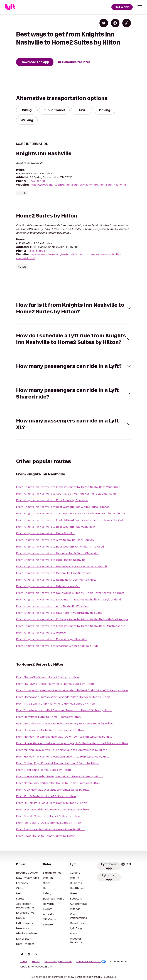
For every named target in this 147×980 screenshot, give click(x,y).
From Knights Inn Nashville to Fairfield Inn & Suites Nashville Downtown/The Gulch (71, 520)
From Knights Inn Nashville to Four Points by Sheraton (52, 500)
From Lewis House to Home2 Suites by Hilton (46, 836)
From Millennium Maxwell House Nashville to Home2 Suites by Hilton (62, 750)
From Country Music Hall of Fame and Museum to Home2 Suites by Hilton (64, 710)
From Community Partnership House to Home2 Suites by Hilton (58, 783)
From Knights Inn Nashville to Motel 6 (41, 633)
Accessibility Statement (58, 962)
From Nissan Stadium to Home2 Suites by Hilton (47, 677)
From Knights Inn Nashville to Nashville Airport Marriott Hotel (57, 580)
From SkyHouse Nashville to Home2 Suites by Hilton (51, 829)
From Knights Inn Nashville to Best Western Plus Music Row (55, 527)
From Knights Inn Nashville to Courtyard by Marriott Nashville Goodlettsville (66, 494)
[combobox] (126, 864)
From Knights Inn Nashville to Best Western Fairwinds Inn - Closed (60, 547)
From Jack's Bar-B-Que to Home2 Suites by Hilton (49, 823)
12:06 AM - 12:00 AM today (35, 173)
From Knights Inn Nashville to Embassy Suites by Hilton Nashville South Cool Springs (72, 619)
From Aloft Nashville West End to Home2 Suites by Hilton (54, 790)
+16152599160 (36, 181)
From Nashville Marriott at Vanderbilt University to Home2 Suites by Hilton (65, 723)
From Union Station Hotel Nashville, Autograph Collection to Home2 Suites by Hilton (72, 743)
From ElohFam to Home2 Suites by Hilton (43, 770)
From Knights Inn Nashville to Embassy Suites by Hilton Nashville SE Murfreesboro (71, 626)
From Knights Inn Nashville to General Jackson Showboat (54, 573)
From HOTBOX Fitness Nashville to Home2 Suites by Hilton (55, 684)
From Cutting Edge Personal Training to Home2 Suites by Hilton (58, 763)
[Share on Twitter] (104, 23)
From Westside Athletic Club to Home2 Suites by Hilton (52, 809)
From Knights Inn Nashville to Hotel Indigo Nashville (51, 560)
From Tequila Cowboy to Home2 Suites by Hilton (48, 816)
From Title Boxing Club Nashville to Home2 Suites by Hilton (56, 704)
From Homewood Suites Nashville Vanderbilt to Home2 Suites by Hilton (63, 697)
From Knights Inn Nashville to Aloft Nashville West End (52, 606)
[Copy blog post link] (127, 23)
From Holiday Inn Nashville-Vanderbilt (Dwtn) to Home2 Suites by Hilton (64, 757)
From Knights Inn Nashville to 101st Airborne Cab (48, 586)
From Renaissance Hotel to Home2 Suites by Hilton (50, 730)
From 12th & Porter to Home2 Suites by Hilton (46, 796)
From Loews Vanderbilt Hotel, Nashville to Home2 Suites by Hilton (60, 776)
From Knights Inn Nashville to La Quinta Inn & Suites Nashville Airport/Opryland (68, 599)
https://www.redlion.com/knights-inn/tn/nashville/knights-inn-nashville (78, 185)
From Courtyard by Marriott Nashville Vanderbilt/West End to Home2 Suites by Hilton (72, 690)
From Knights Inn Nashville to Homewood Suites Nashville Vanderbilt (62, 566)
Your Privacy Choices (91, 962)
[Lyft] (10, 7)
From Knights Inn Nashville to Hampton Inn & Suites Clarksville (58, 553)
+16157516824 (36, 251)
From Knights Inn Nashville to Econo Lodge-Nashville (52, 639)
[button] (140, 7)
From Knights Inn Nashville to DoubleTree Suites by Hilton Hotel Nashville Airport (70, 593)
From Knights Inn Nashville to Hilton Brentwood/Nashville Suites (59, 613)
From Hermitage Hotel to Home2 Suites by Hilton (48, 717)
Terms (24, 962)
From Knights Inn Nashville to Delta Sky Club (46, 533)
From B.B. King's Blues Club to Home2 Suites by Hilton (52, 803)
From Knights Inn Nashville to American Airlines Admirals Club (57, 646)
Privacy (36, 962)
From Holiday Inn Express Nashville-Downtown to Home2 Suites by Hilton (65, 737)
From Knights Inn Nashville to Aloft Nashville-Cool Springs (55, 540)
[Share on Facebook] (115, 23)
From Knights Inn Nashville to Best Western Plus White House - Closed (63, 507)
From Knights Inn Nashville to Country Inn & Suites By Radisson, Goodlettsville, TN (71, 513)
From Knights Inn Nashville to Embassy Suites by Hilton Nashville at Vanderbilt (68, 487)
